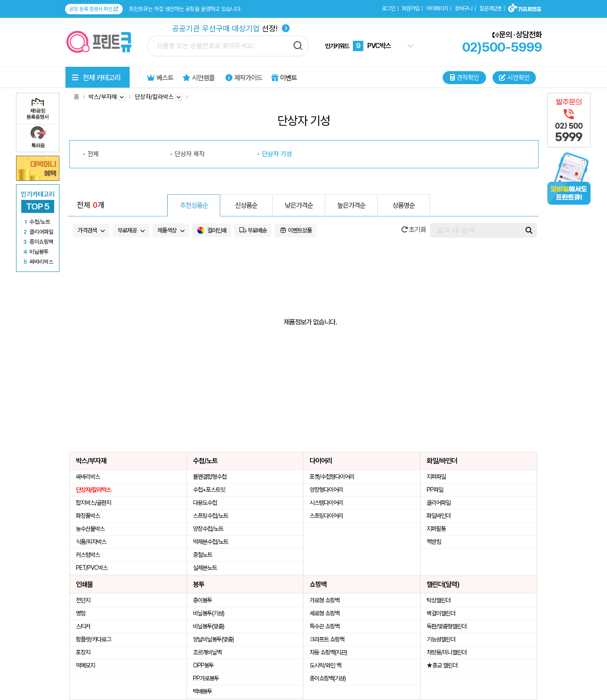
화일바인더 (439, 516)
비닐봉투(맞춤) (209, 626)
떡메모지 (85, 665)
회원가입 (411, 8)
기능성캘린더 (441, 639)
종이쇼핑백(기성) (328, 678)
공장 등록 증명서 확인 (94, 9)
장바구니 (463, 8)
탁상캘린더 (439, 600)
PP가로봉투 (206, 678)
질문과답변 (490, 8)
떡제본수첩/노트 (210, 542)
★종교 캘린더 (442, 665)
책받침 (434, 542)
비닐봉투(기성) (209, 613)
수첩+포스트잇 (209, 490)
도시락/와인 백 (325, 665)
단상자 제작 (190, 154)
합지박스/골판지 (93, 503)
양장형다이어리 (326, 490)
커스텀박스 (88, 555)
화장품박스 (88, 516)
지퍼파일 (436, 477)
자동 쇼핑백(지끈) (328, 652)
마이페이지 (437, 8)
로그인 (388, 8)
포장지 (83, 652)
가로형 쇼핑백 (325, 600)
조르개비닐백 (207, 652)
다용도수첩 (205, 503)
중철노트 (202, 555)
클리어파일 (439, 503)
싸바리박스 (88, 477)
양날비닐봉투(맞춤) (213, 639)
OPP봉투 (203, 665)
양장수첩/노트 (208, 529)
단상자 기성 (277, 154)
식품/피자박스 (91, 542)
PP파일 (435, 490)
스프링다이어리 (326, 516)
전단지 (83, 600)
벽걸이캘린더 (441, 613)
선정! (231, 28)
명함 (81, 613)
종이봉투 (202, 600)
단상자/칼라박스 (93, 490)
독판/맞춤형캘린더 (447, 626)
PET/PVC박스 (92, 568)
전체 (93, 154)
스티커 (83, 626)
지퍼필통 (436, 529)
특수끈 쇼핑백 (325, 626)
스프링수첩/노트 (210, 516)
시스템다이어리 (326, 503)
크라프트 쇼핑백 (327, 639)
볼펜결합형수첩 (210, 477)
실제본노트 (205, 568)
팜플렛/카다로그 (93, 639)
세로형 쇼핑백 (325, 613)
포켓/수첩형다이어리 (332, 477)
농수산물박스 (90, 529)
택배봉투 (202, 691)
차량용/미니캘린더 (447, 652)
